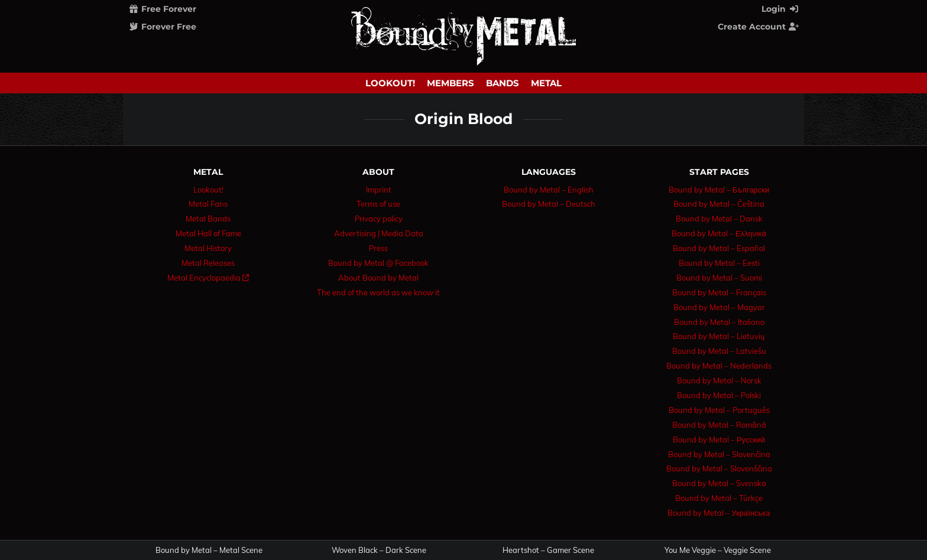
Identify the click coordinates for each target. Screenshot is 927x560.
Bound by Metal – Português (719, 410)
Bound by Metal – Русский (719, 439)
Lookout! (390, 83)
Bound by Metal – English (549, 190)
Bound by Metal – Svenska (719, 483)
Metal (546, 83)
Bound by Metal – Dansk (719, 219)
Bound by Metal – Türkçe (719, 498)
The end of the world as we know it (378, 292)
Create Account (759, 27)
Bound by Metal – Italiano (719, 322)
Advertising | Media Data (379, 233)
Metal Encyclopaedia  (208, 278)
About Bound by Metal (378, 278)
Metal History (208, 248)
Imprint (379, 190)
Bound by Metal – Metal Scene (209, 550)
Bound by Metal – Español (719, 248)
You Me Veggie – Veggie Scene (718, 550)
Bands (503, 83)
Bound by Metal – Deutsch (549, 204)
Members (450, 83)
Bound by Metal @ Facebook (378, 263)
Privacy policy (379, 219)
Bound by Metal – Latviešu (719, 351)
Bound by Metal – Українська (719, 513)
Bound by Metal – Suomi (719, 278)
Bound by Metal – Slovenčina (719, 454)
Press (378, 248)
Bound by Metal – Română (719, 425)
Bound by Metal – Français (719, 292)
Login (780, 9)
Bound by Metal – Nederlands (719, 366)
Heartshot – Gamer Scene (548, 550)
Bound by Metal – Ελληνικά (719, 233)
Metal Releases (208, 263)
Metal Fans (208, 204)
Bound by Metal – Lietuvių (719, 336)
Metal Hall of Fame (208, 233)
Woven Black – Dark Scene (379, 550)
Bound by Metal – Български (719, 190)
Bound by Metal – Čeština (719, 204)
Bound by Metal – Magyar (719, 307)
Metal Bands (208, 219)
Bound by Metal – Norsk (719, 380)
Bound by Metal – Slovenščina (719, 468)
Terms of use (378, 204)
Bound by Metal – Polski (719, 395)
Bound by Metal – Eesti (719, 263)
